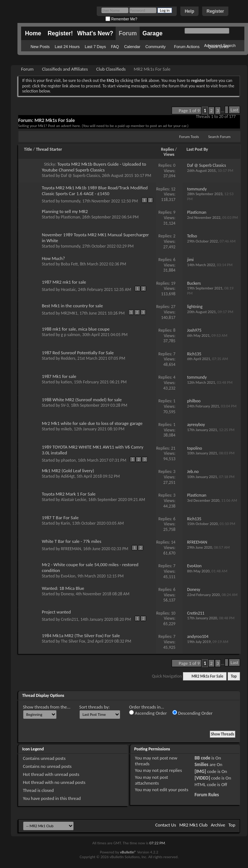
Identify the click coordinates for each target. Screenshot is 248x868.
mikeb (67, 429)
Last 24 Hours (67, 47)
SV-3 (65, 405)
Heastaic (69, 289)
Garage (153, 33)
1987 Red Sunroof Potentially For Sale (78, 353)
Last (234, 110)
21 (173, 448)
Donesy (67, 594)
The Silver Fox (73, 641)
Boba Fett (69, 264)
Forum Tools (189, 137)
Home (33, 33)
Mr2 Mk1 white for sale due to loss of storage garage (92, 423)
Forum (128, 33)
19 (173, 283)
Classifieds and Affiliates (65, 69)
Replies (168, 149)
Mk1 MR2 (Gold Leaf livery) (68, 471)
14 (173, 542)
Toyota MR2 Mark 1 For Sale (69, 494)
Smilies (201, 764)
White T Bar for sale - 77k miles (72, 541)
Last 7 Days (95, 47)
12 (173, 189)
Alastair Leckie (74, 500)
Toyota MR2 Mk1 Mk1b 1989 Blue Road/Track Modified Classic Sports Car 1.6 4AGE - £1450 (95, 191)
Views (169, 154)
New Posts (40, 47)
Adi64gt (68, 476)
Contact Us (166, 825)
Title (28, 149)
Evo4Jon (68, 576)
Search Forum (220, 137)
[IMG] (200, 771)
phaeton (69, 460)
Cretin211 (70, 619)
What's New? (95, 33)
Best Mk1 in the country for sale (72, 306)
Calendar (132, 47)
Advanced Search (220, 46)
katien (67, 382)
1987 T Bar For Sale (60, 518)
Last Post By (197, 149)
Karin (66, 523)
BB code (202, 758)
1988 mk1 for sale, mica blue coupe (76, 329)
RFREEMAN (71, 549)
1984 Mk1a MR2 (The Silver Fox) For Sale (81, 636)
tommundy (71, 201)
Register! (60, 33)
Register (215, 11)
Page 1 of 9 (189, 111)
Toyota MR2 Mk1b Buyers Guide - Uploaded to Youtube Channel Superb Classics (94, 167)
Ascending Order (148, 713)
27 (173, 307)
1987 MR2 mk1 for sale (64, 282)
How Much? (53, 258)
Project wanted (56, 612)
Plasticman (71, 217)
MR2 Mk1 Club (193, 825)
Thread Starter (49, 149)
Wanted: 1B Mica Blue (63, 588)
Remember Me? (121, 19)
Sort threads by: (95, 707)
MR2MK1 (69, 313)
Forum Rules (207, 795)
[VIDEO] (202, 778)
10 (173, 613)
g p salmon (71, 335)
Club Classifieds (111, 69)
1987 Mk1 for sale (59, 376)
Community (156, 47)
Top (234, 676)
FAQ (115, 47)
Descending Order (193, 713)
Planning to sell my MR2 (65, 211)
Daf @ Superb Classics (81, 175)
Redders (68, 358)
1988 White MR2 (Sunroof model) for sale (82, 400)
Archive (218, 825)
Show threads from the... (47, 707)
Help (189, 11)
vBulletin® (128, 852)
